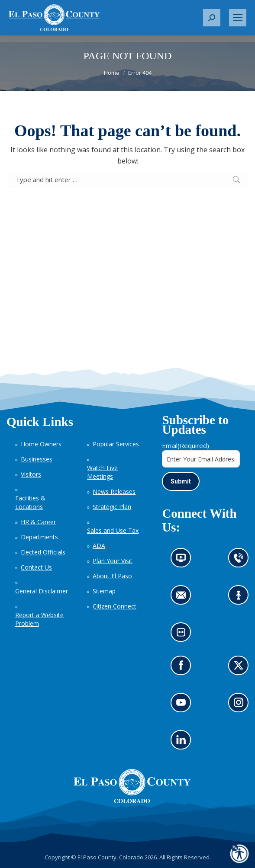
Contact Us (36, 567)
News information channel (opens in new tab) (184, 561)
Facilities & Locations (30, 502)
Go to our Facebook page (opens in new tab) (183, 668)
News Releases (114, 492)
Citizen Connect (115, 606)
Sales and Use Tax (113, 530)
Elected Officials (43, 552)
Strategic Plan (112, 507)
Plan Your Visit (113, 561)
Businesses (37, 459)
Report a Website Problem (39, 619)
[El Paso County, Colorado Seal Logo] (132, 801)
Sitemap (104, 591)
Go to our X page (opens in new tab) (241, 668)
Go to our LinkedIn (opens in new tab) (183, 743)
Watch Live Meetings (102, 472)
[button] (212, 18)
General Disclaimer (42, 591)
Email (186, 445)
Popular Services (116, 444)
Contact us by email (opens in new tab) (184, 598)
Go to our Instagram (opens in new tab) (241, 706)
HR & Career (38, 522)
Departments (39, 537)
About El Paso (112, 576)
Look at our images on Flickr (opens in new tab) (184, 635)
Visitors (31, 474)
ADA (99, 546)
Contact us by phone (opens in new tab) (241, 561)
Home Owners (41, 444)
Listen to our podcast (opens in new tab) (241, 598)
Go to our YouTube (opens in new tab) (183, 706)
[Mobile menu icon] (238, 18)
